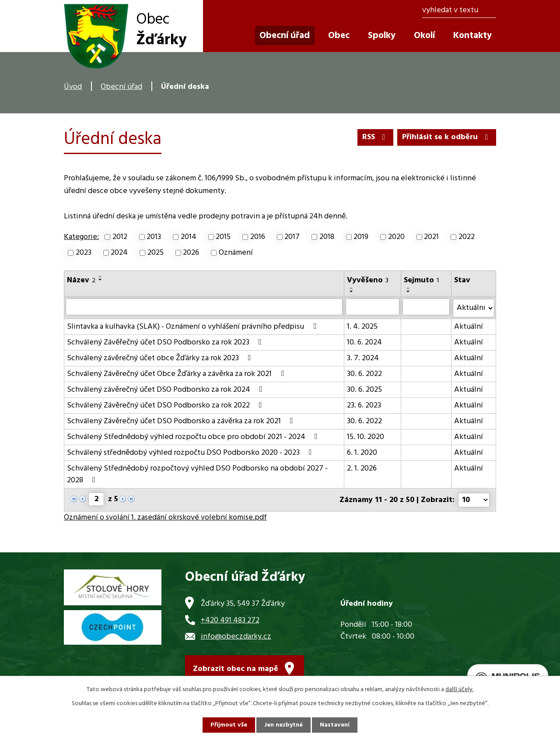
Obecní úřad (121, 87)
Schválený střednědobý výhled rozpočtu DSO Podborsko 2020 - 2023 (191, 452)
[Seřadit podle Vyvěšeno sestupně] (352, 291)
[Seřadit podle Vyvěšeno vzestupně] (352, 288)
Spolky (382, 36)
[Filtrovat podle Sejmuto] (426, 307)
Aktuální (469, 326)
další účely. (459, 690)
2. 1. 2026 (362, 468)
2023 (84, 253)
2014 (189, 237)
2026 (191, 253)
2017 (292, 237)
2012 (120, 237)
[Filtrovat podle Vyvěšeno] (373, 307)
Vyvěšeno (368, 280)
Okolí (424, 36)
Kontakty (472, 36)
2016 (258, 237)
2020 (396, 237)
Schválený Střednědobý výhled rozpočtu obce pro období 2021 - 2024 (194, 437)
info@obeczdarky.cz (236, 636)
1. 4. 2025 (362, 326)
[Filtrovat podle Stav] (474, 308)
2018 (327, 237)
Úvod (73, 87)
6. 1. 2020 (362, 452)
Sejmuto (421, 280)
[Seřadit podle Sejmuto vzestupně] (409, 288)
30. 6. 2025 (364, 389)
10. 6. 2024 (364, 342)
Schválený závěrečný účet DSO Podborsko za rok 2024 (166, 389)
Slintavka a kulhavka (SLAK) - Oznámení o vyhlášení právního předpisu (193, 326)
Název (81, 280)
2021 (431, 237)
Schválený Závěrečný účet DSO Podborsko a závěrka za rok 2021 (182, 421)
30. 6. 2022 (364, 374)
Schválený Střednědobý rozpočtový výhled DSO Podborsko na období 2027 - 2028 (197, 474)
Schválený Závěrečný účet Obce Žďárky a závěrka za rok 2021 (177, 374)
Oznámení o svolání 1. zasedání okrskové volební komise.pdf (165, 517)
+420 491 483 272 (230, 619)
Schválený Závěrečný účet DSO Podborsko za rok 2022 (166, 405)
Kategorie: (81, 237)
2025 (156, 253)
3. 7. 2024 (363, 358)
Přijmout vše (229, 725)
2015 (223, 237)
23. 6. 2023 (364, 405)
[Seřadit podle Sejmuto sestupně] (409, 291)
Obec (339, 36)
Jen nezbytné (283, 725)
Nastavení (335, 725)
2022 (467, 237)
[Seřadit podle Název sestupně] (101, 280)
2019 (361, 237)
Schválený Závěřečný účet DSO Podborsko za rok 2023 (166, 342)
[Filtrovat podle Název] (204, 307)
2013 (154, 237)
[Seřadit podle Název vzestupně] (101, 276)
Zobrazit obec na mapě (236, 668)
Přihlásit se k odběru (447, 137)
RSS (376, 137)
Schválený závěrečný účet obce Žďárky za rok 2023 (161, 358)
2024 (119, 253)
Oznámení (236, 253)
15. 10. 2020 (366, 437)
